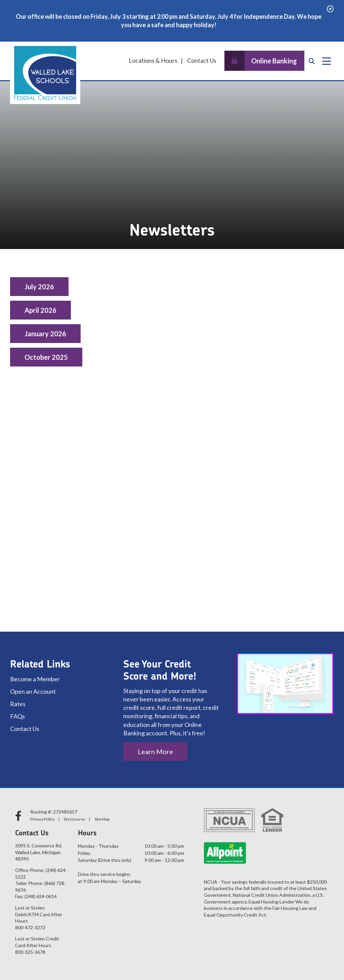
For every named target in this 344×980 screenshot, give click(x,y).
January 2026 (45, 334)
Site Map (102, 819)
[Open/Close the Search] (312, 61)
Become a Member (35, 679)
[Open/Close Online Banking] (264, 61)
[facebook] (19, 816)
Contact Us (202, 60)
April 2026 (40, 310)
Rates (18, 704)
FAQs (17, 716)
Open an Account (33, 691)
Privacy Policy (42, 819)
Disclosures (75, 819)
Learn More (155, 751)
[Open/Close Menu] (327, 61)
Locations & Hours (153, 60)
